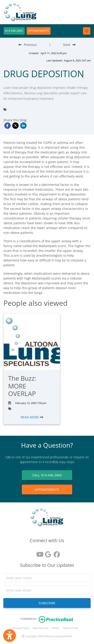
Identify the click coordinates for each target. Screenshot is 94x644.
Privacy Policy (21, 628)
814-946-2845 (14, 31)
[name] (47, 578)
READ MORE (32, 417)
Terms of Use (70, 628)
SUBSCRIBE (47, 603)
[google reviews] (47, 553)
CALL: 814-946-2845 (47, 475)
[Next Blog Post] (69, 45)
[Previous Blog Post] (28, 45)
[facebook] (56, 553)
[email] (47, 590)
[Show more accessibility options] (10, 636)
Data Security (41, 628)
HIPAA (55, 628)
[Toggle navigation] (87, 31)
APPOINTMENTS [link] (47, 490)
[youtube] (38, 553)
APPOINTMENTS (38, 31)
